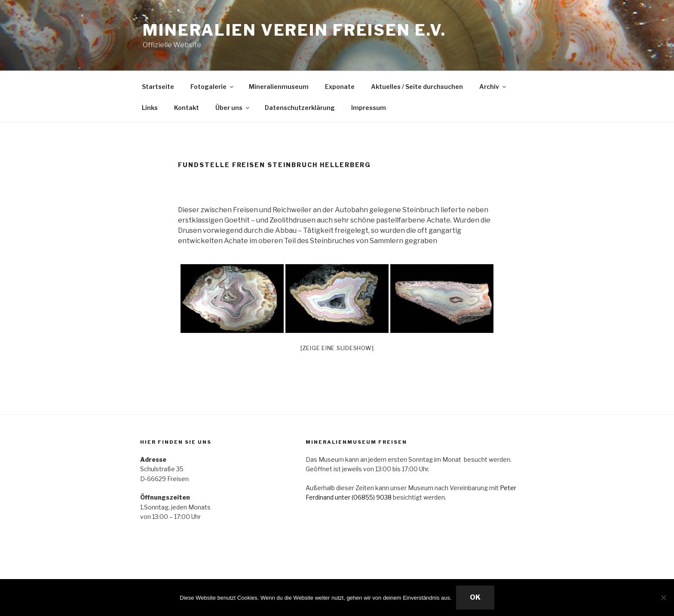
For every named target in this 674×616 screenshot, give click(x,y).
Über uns (233, 108)
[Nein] (663, 598)
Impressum (369, 108)
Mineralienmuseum (279, 87)
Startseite (158, 87)
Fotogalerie (213, 87)
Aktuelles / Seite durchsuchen (417, 87)
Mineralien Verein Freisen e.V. (294, 30)
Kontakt (187, 108)
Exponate (340, 87)
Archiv (493, 87)
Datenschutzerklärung (300, 108)
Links (150, 108)
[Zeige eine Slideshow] (337, 348)
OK (475, 597)
